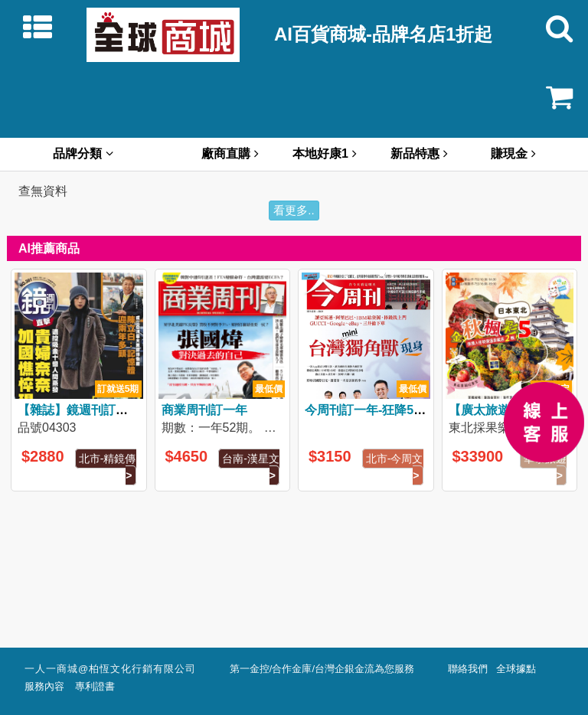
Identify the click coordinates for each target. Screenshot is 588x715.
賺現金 (513, 153)
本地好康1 (325, 153)
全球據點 (519, 669)
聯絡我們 (470, 669)
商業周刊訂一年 (204, 410)
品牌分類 (83, 153)
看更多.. (294, 210)
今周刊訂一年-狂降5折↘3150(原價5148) (415, 410)
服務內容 (49, 687)
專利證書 (95, 687)
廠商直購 (230, 153)
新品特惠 (419, 153)
